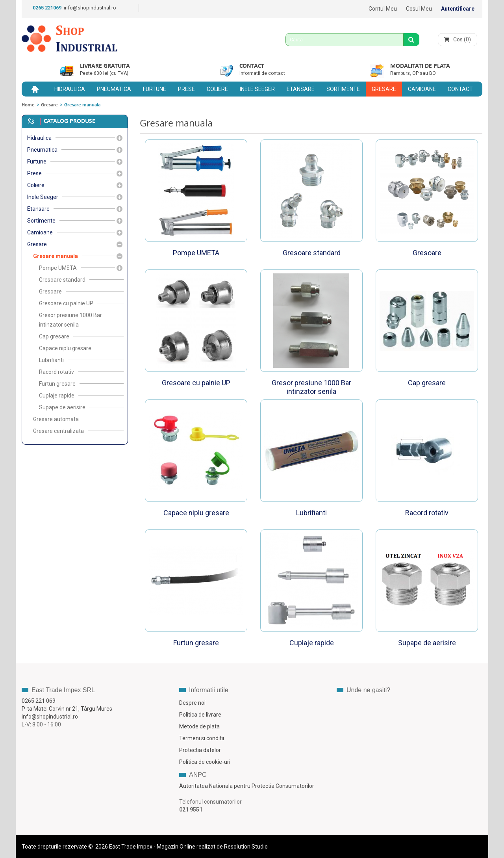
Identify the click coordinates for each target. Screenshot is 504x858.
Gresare (49, 105)
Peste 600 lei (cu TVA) (104, 73)
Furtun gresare (196, 643)
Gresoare (427, 253)
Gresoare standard (312, 253)
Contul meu (383, 9)
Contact (252, 66)
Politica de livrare (200, 715)
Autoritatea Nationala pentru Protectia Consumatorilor (247, 786)
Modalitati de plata (420, 66)
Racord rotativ (427, 513)
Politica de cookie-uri (205, 762)
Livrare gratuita (105, 66)
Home (28, 105)
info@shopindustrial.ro (90, 8)
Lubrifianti (311, 513)
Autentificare (458, 9)
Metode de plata (199, 726)
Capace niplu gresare (196, 513)
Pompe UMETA (196, 253)
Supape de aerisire (427, 643)
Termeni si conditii (202, 738)
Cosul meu (419, 9)
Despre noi (192, 703)
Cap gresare (427, 383)
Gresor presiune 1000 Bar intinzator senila (311, 387)
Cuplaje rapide (312, 643)
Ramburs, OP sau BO (413, 73)
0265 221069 (47, 8)
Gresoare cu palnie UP (196, 383)
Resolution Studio (246, 847)
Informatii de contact (262, 73)
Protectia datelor (200, 750)
